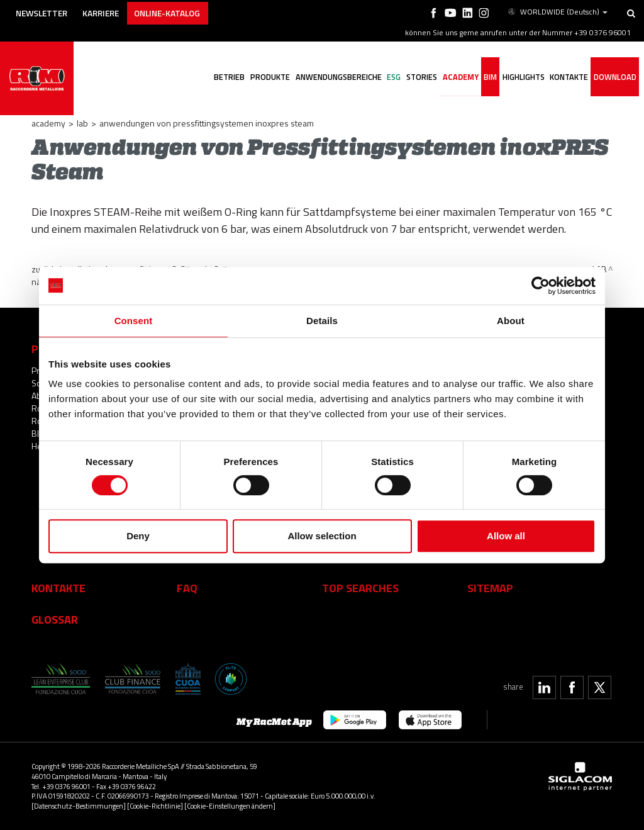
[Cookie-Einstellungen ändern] (230, 806)
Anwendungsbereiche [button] (333, 79)
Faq (187, 588)
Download (615, 79)
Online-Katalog (180, 11)
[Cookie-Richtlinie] (155, 806)
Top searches (360, 588)
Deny (138, 536)
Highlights (522, 79)
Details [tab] (322, 321)
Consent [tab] (134, 321)
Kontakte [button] (568, 79)
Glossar (55, 619)
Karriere (109, 11)
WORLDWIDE (558, 11)
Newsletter (45, 11)
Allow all (506, 536)
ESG (389, 79)
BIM (488, 79)
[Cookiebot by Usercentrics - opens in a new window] (541, 286)
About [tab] (511, 321)
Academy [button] (457, 79)
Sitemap (490, 588)
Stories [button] (417, 79)
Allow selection (322, 536)
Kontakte (58, 588)
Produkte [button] (264, 79)
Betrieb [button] (222, 79)
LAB (82, 123)
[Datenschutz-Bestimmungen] (79, 806)
